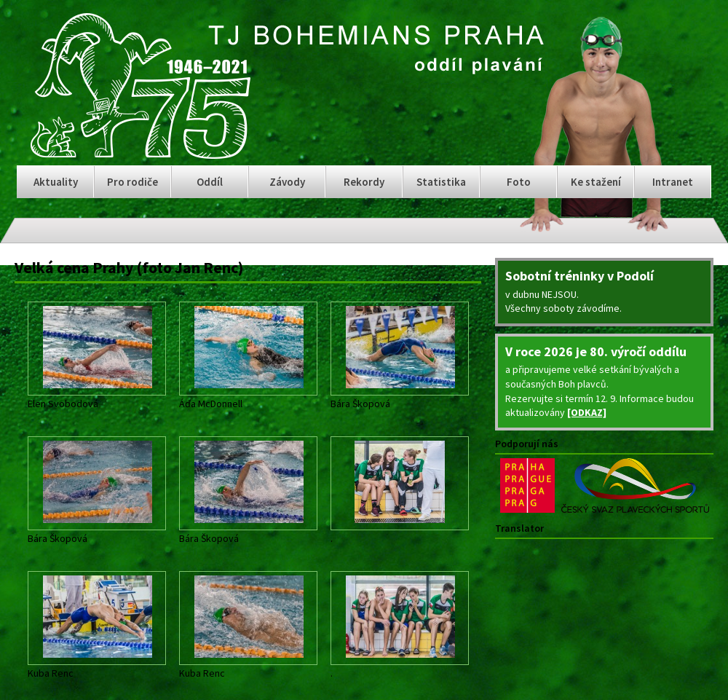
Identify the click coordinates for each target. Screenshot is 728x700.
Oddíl (210, 182)
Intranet (673, 182)
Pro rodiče (132, 182)
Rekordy (364, 182)
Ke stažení (596, 182)
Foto (519, 182)
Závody (287, 182)
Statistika (441, 182)
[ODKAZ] (587, 412)
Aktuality (56, 182)
